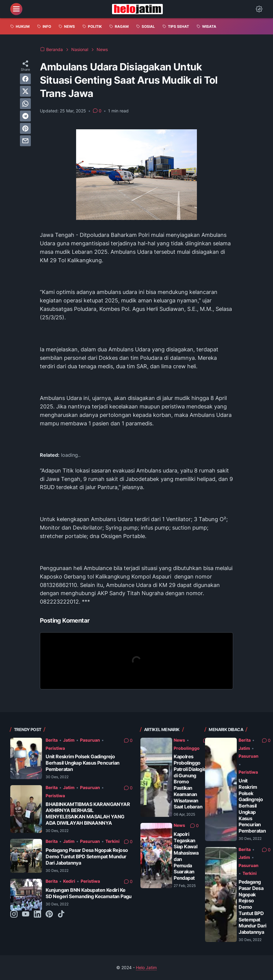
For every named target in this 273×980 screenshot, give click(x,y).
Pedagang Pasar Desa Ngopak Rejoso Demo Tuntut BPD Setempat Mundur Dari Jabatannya (87, 856)
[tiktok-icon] (61, 914)
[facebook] (25, 79)
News (179, 740)
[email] (25, 141)
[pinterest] (25, 128)
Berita (52, 740)
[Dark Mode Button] (259, 9)
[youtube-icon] (26, 914)
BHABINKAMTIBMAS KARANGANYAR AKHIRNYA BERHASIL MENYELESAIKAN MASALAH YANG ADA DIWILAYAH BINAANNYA (88, 814)
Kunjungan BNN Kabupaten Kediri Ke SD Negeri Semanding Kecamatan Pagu (89, 893)
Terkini (112, 841)
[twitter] (25, 91)
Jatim (69, 740)
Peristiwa (55, 748)
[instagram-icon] (14, 914)
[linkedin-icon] (37, 914)
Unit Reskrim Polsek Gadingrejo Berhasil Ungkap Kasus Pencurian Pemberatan (82, 763)
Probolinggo (187, 748)
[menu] (16, 9)
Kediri (69, 881)
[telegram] (25, 116)
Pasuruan (90, 740)
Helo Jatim (146, 967)
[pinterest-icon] (49, 914)
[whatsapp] (25, 104)
